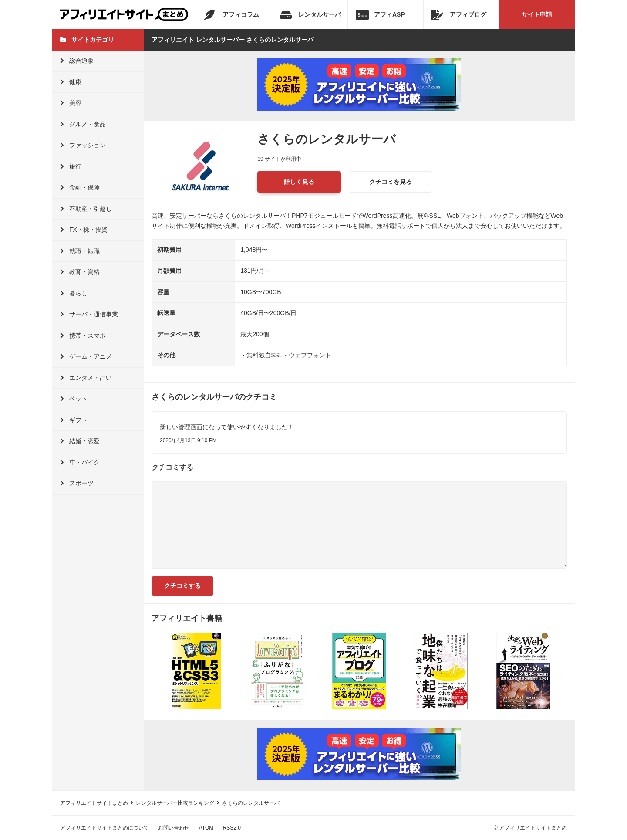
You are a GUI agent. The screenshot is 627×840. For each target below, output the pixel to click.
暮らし (74, 293)
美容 (71, 103)
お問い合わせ (174, 828)
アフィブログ (459, 15)
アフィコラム (232, 15)
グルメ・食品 (83, 124)
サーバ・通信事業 (89, 314)
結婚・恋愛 (80, 441)
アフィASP (380, 15)
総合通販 (77, 61)
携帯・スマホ (83, 335)
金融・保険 (80, 187)
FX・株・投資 (84, 230)
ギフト (74, 420)
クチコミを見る (391, 182)
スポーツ (77, 483)
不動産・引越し (86, 209)
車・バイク (80, 462)
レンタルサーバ (310, 15)
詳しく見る (299, 182)
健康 (71, 82)
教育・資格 (80, 272)
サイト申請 (537, 14)
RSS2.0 (232, 828)
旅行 (71, 166)
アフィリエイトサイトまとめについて (104, 828)
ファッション (83, 145)
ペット (74, 399)
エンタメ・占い (86, 378)
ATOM (206, 828)
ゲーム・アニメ (86, 356)
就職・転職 (80, 251)
